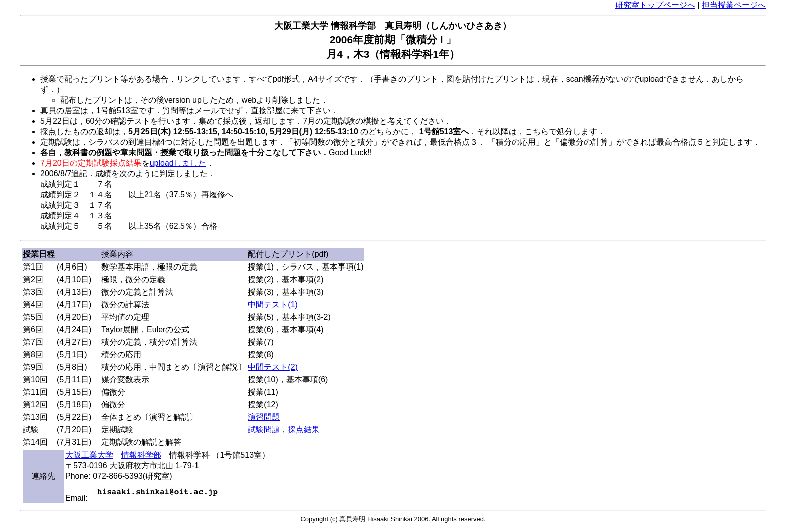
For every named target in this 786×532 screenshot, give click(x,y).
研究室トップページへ (655, 5)
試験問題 (264, 430)
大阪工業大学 (89, 455)
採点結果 (304, 430)
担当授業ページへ (734, 5)
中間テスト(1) (273, 304)
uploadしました (178, 163)
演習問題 (264, 417)
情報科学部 (141, 455)
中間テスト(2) (273, 367)
